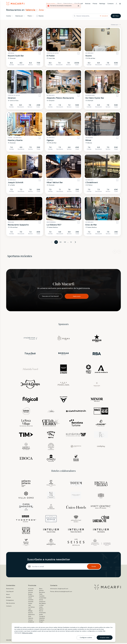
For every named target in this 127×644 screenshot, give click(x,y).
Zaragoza (42, 621)
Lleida (41, 608)
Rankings (102, 4)
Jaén (30, 606)
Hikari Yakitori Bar (55, 183)
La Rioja (41, 606)
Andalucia (31, 623)
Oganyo (50, 141)
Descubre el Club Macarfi (50, 297)
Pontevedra (42, 613)
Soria (30, 617)
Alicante (31, 591)
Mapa (116, 17)
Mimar (88, 141)
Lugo (30, 610)
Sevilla (41, 615)
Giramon (12, 99)
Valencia (31, 619)
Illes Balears (42, 604)
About (8, 595)
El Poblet (51, 57)
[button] (116, 4)
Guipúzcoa (42, 602)
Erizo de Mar (91, 226)
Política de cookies (27, 633)
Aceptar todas (105, 638)
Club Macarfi (10, 592)
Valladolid (42, 619)
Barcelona (42, 593)
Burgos (30, 595)
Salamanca (31, 615)
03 (65, 243)
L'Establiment (92, 183)
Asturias (31, 593)
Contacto (110, 4)
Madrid (41, 610)
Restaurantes (10, 589)
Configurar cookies (86, 638)
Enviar (94, 567)
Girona (41, 601)
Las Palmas (31, 608)
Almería (41, 591)
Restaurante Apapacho (18, 226)
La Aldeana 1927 (54, 226)
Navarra (30, 613)
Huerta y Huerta (15, 141)
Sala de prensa (10, 604)
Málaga (30, 612)
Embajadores (10, 601)
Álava (41, 589)
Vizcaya (30, 621)
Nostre (89, 57)
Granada (31, 602)
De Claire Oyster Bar (95, 99)
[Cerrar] (93, 6)
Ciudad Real (43, 599)
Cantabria (31, 597)
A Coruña (31, 589)
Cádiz (41, 595)
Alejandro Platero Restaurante (60, 99)
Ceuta (30, 599)
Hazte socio (77, 297)
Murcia (41, 612)
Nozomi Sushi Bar (16, 57)
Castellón (42, 597)
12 (71, 243)
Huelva (30, 604)
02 (61, 243)
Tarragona (42, 617)
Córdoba (31, 601)
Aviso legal (9, 641)
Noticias (8, 598)
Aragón (41, 623)
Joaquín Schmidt (16, 183)
